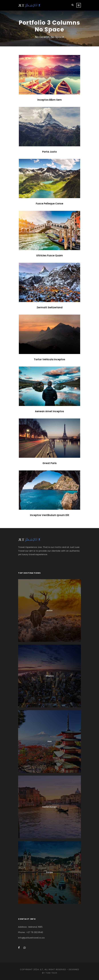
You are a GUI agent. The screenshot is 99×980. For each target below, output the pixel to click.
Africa (49, 610)
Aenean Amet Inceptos (49, 411)
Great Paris (50, 463)
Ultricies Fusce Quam (50, 255)
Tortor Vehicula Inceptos (50, 359)
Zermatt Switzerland (50, 307)
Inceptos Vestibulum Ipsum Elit (50, 515)
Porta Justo (49, 152)
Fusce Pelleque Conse (49, 204)
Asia (49, 741)
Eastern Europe (50, 807)
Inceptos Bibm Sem (50, 100)
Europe (49, 872)
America (50, 676)
